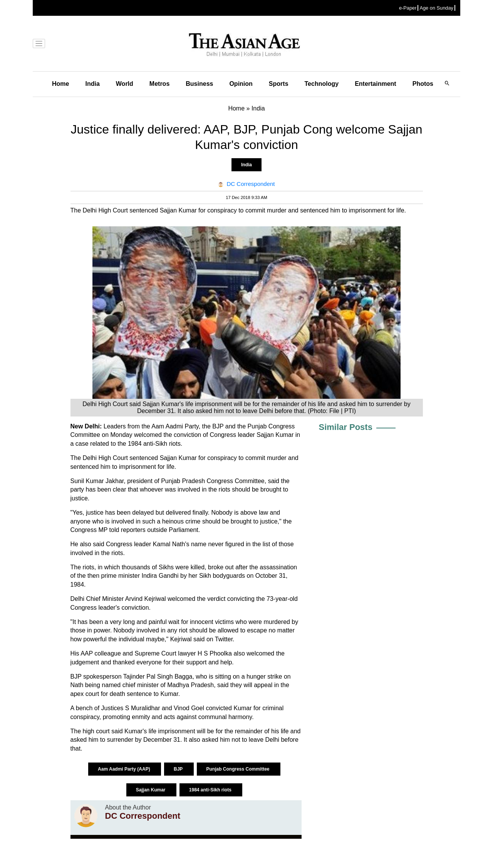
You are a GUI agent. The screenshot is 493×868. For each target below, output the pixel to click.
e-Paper (408, 8)
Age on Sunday (436, 8)
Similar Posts (346, 427)
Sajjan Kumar (151, 790)
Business (199, 84)
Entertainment (376, 84)
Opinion (241, 84)
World (125, 84)
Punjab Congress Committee (239, 769)
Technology (322, 84)
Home (60, 84)
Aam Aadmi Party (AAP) (125, 769)
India (92, 84)
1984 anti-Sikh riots (211, 790)
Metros (159, 84)
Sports (279, 84)
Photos (423, 84)
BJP (179, 769)
